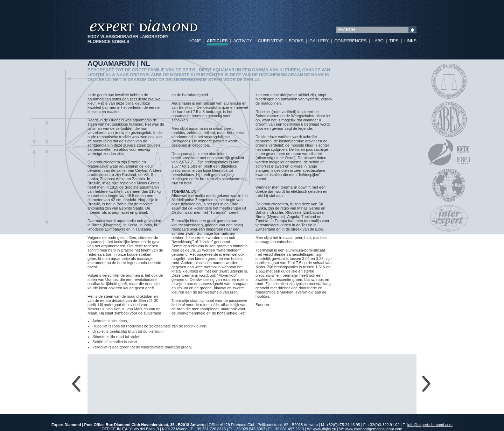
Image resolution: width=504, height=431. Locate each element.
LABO (378, 41)
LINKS (410, 41)
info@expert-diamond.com (430, 425)
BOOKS (296, 41)
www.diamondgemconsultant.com (374, 429)
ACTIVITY (243, 41)
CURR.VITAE (271, 41)
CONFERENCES (350, 41)
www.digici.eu (325, 429)
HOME (195, 41)
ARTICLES (217, 41)
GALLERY (319, 41)
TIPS (394, 41)
